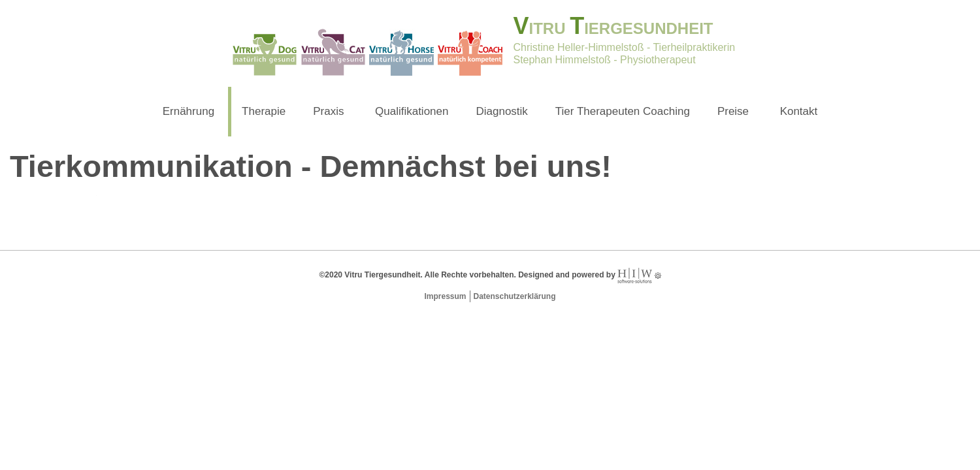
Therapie (264, 111)
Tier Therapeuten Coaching (623, 111)
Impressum (445, 296)
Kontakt (799, 111)
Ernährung (188, 111)
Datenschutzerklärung (515, 296)
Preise (733, 111)
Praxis (328, 111)
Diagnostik (501, 111)
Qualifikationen (412, 111)
